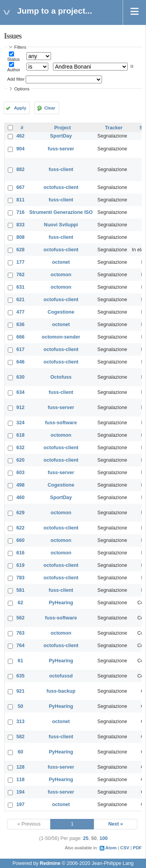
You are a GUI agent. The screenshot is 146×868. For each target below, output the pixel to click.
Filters (20, 47)
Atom (111, 848)
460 (20, 498)
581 (20, 590)
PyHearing (61, 603)
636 (20, 325)
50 (21, 706)
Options (22, 89)
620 (20, 460)
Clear (50, 108)
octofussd (61, 676)
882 (20, 169)
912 (20, 408)
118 (20, 780)
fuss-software (61, 423)
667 (20, 187)
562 (20, 618)
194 (20, 792)
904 (20, 149)
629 (20, 513)
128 (20, 767)
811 (20, 200)
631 (20, 287)
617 (20, 349)
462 (20, 136)
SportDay (61, 136)
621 (20, 300)
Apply (20, 108)
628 (20, 250)
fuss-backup (61, 691)
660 (20, 540)
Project (62, 128)
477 (20, 312)
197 (20, 804)
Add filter (16, 79)
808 (20, 237)
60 (21, 752)
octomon (61, 275)
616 (20, 553)
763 (20, 633)
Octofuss (61, 377)
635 (20, 676)
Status (14, 59)
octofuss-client (61, 187)
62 (21, 603)
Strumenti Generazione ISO (61, 212)
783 (20, 578)
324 (20, 423)
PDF (137, 848)
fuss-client (61, 169)
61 (21, 661)
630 (20, 377)
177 (20, 262)
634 (20, 392)
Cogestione (61, 312)
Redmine (50, 863)
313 (20, 722)
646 (20, 362)
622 (20, 528)
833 (20, 225)
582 (20, 737)
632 (20, 448)
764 (20, 646)
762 (20, 275)
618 (20, 435)
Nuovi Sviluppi (61, 225)
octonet (61, 262)
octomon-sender (61, 337)
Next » (116, 824)
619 (20, 565)
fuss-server (61, 149)
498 (20, 485)
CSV (125, 848)
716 (20, 212)
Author (14, 70)
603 (20, 473)
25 (86, 838)
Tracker (114, 128)
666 (20, 337)
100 (103, 838)
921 (20, 691)
